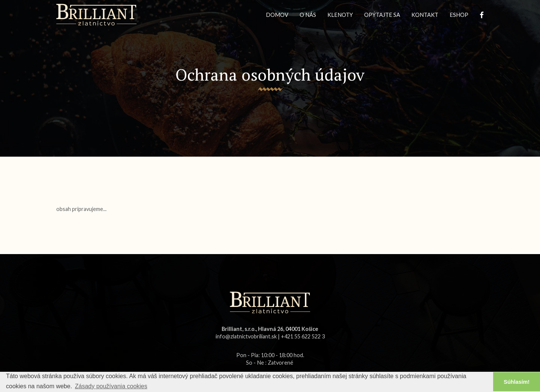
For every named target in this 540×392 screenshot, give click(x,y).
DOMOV (277, 15)
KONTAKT (425, 15)
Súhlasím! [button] (517, 382)
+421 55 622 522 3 (303, 336)
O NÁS (308, 15)
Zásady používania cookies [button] (111, 386)
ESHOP (459, 15)
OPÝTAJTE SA (382, 15)
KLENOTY (340, 15)
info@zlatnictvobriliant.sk (246, 336)
